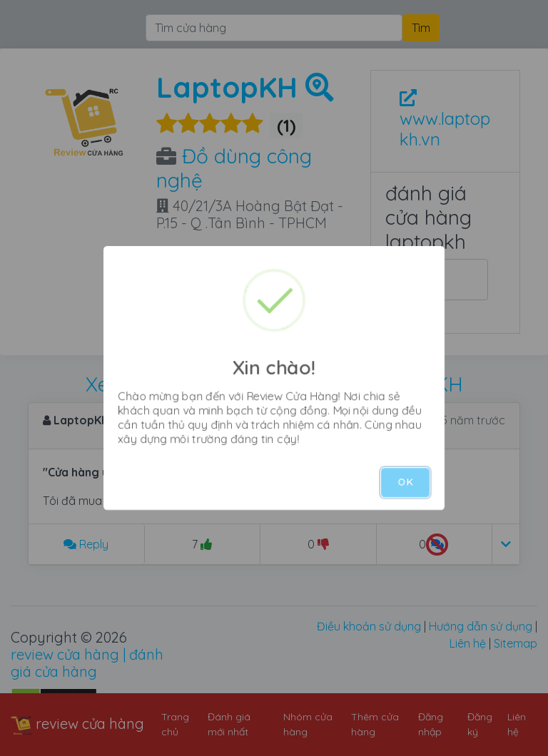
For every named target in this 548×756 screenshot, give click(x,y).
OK (405, 482)
